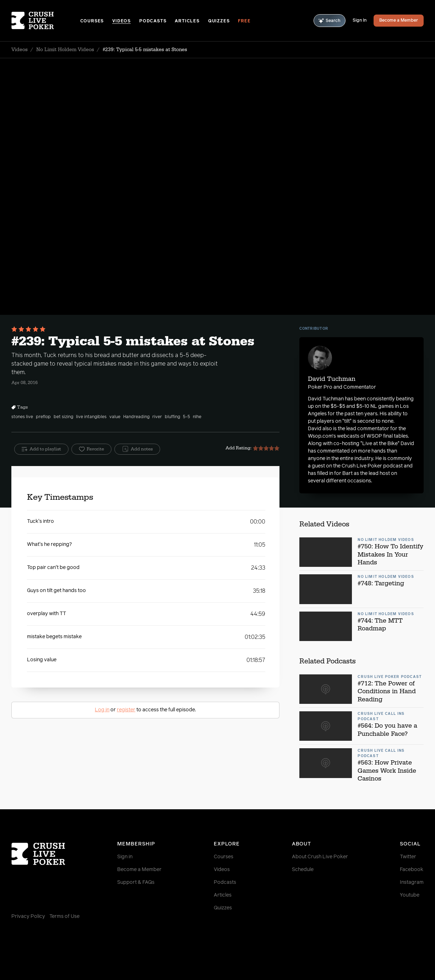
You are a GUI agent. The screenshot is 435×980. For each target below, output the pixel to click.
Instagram (412, 882)
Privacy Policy (28, 916)
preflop (43, 417)
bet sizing (63, 417)
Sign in (125, 857)
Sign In (360, 21)
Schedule (303, 870)
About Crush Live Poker (320, 857)
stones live (22, 417)
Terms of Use (64, 916)
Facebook (412, 870)
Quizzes (219, 21)
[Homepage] (46, 21)
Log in (102, 710)
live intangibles (91, 417)
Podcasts (153, 21)
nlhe (197, 417)
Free (244, 21)
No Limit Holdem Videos (65, 50)
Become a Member (399, 21)
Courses (92, 21)
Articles (187, 21)
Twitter (408, 857)
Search (330, 21)
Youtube (410, 895)
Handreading (136, 417)
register (126, 710)
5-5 (186, 417)
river (157, 417)
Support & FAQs (136, 882)
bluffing (172, 417)
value (115, 417)
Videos (121, 21)
